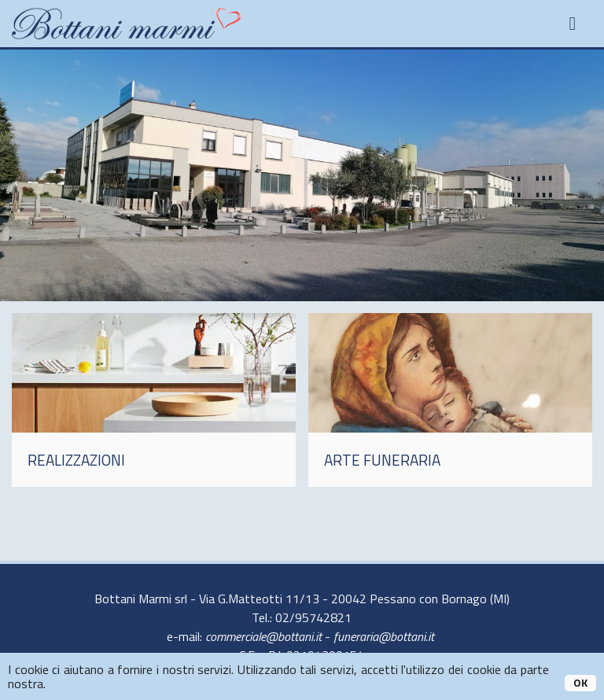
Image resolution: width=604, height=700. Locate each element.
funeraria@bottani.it (384, 636)
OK (580, 683)
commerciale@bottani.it (263, 636)
